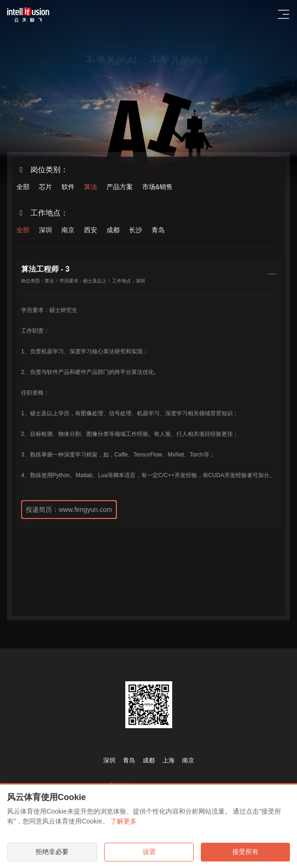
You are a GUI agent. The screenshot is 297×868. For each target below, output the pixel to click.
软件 (68, 187)
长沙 (136, 230)
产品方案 (120, 187)
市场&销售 (157, 187)
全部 (23, 187)
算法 (91, 187)
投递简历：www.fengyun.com (69, 510)
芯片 (46, 187)
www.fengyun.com (164, 786)
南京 (68, 230)
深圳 (46, 230)
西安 (91, 230)
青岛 (158, 230)
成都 (113, 230)
